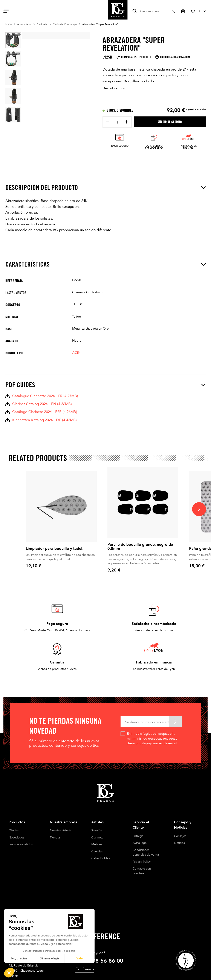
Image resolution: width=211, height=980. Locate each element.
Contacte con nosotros (142, 871)
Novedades (16, 838)
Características (105, 264)
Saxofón (97, 830)
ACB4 (76, 353)
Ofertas (14, 830)
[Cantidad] (117, 122)
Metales (97, 844)
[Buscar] (149, 11)
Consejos (180, 836)
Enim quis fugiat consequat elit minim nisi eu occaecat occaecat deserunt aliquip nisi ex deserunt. (153, 738)
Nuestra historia (60, 830)
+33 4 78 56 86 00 (99, 928)
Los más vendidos (21, 844)
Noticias (179, 843)
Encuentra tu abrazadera (173, 57)
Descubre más (114, 88)
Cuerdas (97, 851)
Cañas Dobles (101, 858)
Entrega (138, 836)
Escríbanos (85, 937)
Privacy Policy (142, 862)
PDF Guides (105, 385)
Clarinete (97, 838)
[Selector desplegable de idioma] (202, 11)
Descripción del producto (105, 187)
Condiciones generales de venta (146, 852)
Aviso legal (140, 843)
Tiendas (55, 838)
